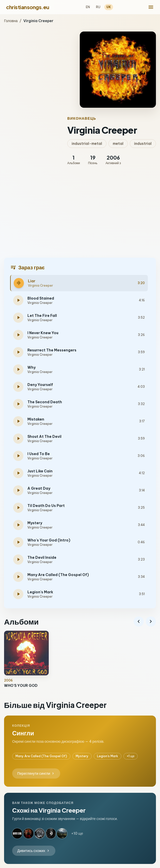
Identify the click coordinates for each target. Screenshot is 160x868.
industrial (143, 144)
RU (98, 7)
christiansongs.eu (28, 7)
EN (88, 7)
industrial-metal (87, 144)
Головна (11, 21)
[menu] (151, 7)
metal (118, 144)
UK (109, 7)
